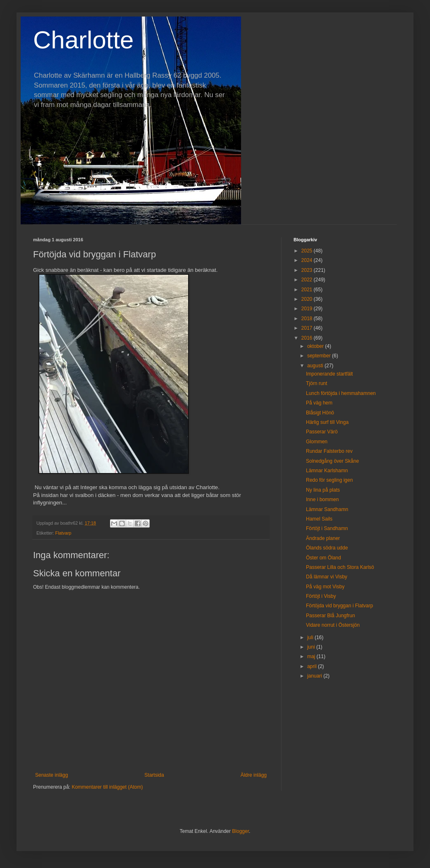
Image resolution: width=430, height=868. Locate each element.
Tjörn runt (317, 383)
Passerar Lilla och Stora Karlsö (340, 567)
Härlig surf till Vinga (327, 422)
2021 (308, 290)
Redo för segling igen (329, 480)
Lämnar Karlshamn (327, 471)
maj (312, 656)
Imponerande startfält (329, 374)
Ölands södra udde (327, 548)
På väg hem (319, 403)
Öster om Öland (324, 558)
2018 (308, 319)
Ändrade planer (323, 538)
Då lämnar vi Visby (327, 577)
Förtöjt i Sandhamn (327, 528)
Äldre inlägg (254, 775)
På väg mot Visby (325, 587)
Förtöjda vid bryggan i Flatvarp (339, 606)
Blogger (240, 831)
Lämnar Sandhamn (327, 509)
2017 (308, 328)
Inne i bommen (322, 499)
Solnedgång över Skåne (332, 461)
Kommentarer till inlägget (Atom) (107, 787)
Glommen (317, 442)
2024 (308, 260)
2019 (308, 309)
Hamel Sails (319, 519)
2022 (308, 280)
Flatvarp (63, 533)
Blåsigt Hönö (320, 413)
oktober (316, 346)
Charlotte (83, 40)
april (313, 666)
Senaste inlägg (51, 775)
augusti (316, 366)
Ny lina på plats (323, 490)
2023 (308, 270)
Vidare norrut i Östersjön (333, 625)
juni (312, 647)
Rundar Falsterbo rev (329, 451)
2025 (308, 251)
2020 (308, 299)
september (320, 356)
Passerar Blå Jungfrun (331, 616)
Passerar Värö (322, 432)
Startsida (154, 775)
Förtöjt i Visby (321, 596)
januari (315, 676)
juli (311, 637)
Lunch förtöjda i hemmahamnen (341, 393)
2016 (308, 338)
